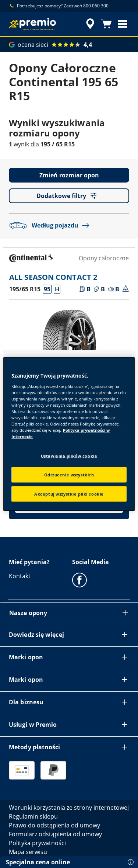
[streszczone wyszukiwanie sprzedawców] (90, 24)
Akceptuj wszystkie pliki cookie (69, 494)
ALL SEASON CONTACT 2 (53, 277)
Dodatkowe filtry (69, 196)
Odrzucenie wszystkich (69, 475)
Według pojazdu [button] (51, 225)
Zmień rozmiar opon (69, 175)
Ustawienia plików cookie (69, 456)
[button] (123, 24)
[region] (69, 434)
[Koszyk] (106, 24)
